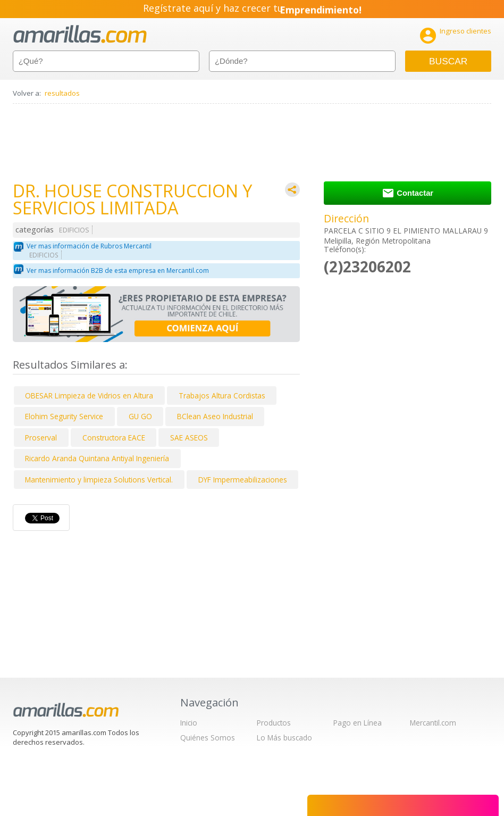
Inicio (189, 723)
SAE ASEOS (189, 438)
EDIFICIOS (74, 230)
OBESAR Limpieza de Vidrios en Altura (89, 395)
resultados (62, 93)
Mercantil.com (433, 723)
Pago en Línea (358, 723)
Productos (274, 723)
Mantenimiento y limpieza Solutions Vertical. (99, 480)
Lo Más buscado (284, 738)
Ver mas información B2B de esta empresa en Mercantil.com (118, 270)
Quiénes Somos (208, 738)
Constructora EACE (114, 438)
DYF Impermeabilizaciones (243, 480)
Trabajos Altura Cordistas (222, 395)
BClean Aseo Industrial (215, 416)
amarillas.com (80, 34)
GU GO (140, 416)
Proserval (41, 438)
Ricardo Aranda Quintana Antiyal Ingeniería (97, 458)
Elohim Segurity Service (64, 416)
